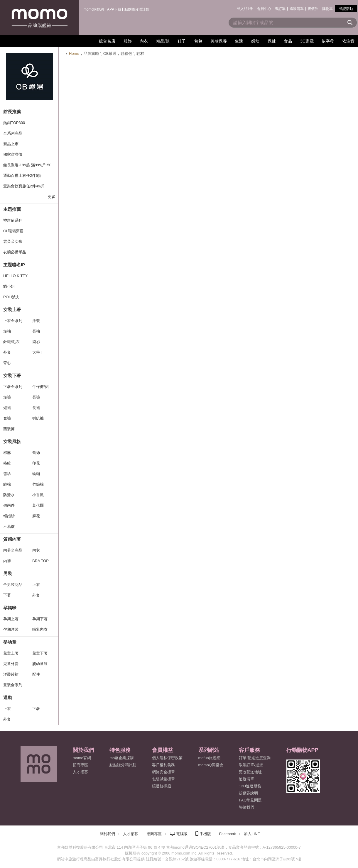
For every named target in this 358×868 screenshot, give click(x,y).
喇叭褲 (38, 418)
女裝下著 (12, 375)
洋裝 (36, 321)
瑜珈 (36, 474)
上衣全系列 (13, 321)
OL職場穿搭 (13, 231)
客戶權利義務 (163, 765)
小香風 (38, 495)
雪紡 (7, 474)
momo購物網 (94, 9)
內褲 (7, 561)
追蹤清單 (297, 9)
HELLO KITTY (15, 276)
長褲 (36, 397)
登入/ (241, 9)
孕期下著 (40, 619)
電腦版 (182, 834)
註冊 (249, 9)
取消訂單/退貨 (251, 765)
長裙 (36, 408)
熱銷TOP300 (14, 123)
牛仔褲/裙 (40, 387)
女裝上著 (12, 310)
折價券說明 (248, 793)
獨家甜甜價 (13, 154)
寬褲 (7, 418)
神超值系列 (13, 220)
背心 (7, 363)
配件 (36, 674)
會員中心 (264, 9)
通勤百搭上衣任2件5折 (22, 176)
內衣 (36, 550)
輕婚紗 (9, 516)
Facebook (228, 834)
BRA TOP (40, 561)
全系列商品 (13, 133)
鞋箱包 (126, 54)
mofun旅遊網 (209, 758)
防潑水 (9, 495)
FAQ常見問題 (250, 800)
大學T (37, 352)
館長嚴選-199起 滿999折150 (27, 165)
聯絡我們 (246, 807)
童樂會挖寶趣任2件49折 (24, 186)
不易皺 (9, 527)
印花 (36, 463)
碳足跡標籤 (162, 786)
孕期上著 (11, 619)
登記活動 (346, 9)
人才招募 (131, 834)
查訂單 (280, 9)
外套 (7, 352)
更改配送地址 (250, 772)
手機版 (205, 834)
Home (74, 54)
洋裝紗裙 (11, 674)
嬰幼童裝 (40, 664)
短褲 (7, 397)
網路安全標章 (163, 772)
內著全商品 (13, 550)
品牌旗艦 (91, 54)
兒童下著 (40, 653)
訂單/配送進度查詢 (255, 758)
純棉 (7, 484)
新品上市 (11, 144)
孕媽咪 (10, 608)
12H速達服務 (250, 786)
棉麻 (7, 453)
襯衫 (36, 342)
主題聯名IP (14, 265)
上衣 (36, 585)
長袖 (36, 331)
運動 (8, 697)
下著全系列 (13, 387)
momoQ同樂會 (211, 765)
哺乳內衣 (40, 629)
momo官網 (82, 758)
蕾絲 (36, 453)
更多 (52, 197)
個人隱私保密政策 (167, 758)
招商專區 (80, 765)
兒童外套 (11, 664)
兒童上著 (11, 653)
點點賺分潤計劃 (137, 9)
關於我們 (107, 834)
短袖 (7, 331)
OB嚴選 (110, 54)
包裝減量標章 (163, 779)
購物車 (327, 9)
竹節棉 (38, 484)
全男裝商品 (13, 585)
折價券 (313, 9)
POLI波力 (11, 297)
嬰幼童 (10, 642)
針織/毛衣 (11, 342)
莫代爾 (38, 505)
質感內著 (12, 539)
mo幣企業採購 (122, 758)
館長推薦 (12, 112)
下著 (7, 595)
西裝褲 (9, 429)
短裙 (7, 408)
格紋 (7, 463)
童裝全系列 (13, 685)
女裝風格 (12, 441)
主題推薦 (12, 209)
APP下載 (114, 9)
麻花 (36, 516)
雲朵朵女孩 (13, 241)
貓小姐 (9, 286)
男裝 (8, 573)
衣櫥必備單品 (15, 252)
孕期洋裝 (11, 629)
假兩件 (9, 505)
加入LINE (252, 834)
